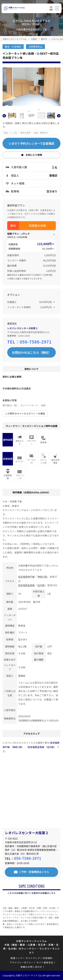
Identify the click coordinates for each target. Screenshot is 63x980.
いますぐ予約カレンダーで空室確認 (32, 143)
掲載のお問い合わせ (32, 967)
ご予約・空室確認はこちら (34, 872)
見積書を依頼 (37, 225)
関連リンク (17, 958)
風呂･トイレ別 (10, 133)
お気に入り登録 (34, 155)
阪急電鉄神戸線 (26, 577)
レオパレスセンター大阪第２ (23, 328)
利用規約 (48, 958)
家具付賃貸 (25, 133)
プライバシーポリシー (22, 962)
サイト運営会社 (45, 962)
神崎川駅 (42, 577)
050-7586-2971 (36, 342)
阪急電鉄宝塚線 (26, 585)
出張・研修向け (41, 133)
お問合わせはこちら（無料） (32, 352)
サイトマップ (33, 958)
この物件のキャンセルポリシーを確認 (25, 413)
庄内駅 (41, 585)
